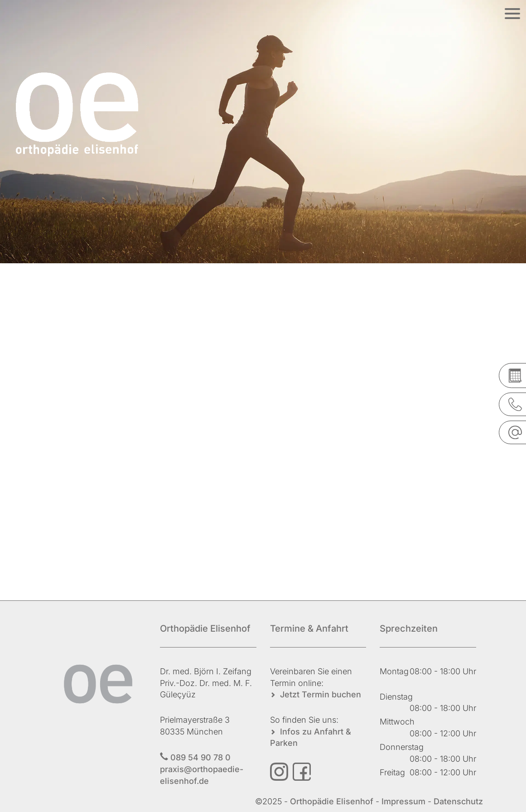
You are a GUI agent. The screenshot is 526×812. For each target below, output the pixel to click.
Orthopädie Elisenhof (333, 801)
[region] (263, 132)
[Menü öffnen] (512, 14)
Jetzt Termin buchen (321, 694)
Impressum (403, 801)
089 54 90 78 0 (200, 757)
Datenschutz (458, 801)
